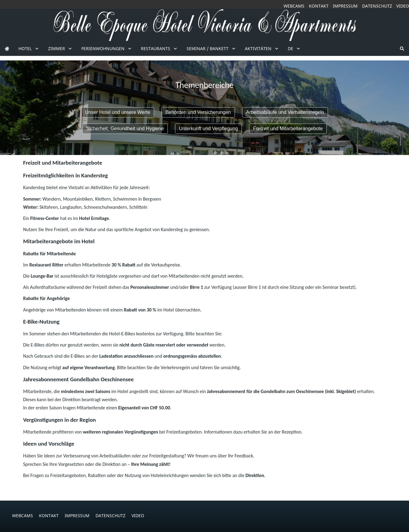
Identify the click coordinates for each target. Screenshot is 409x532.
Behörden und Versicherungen (198, 112)
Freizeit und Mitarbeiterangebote (288, 129)
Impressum (345, 6)
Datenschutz (377, 6)
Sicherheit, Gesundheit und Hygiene (125, 129)
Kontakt (319, 6)
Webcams (294, 6)
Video (403, 6)
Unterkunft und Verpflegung (208, 129)
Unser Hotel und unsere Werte (118, 112)
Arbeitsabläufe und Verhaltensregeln (285, 112)
